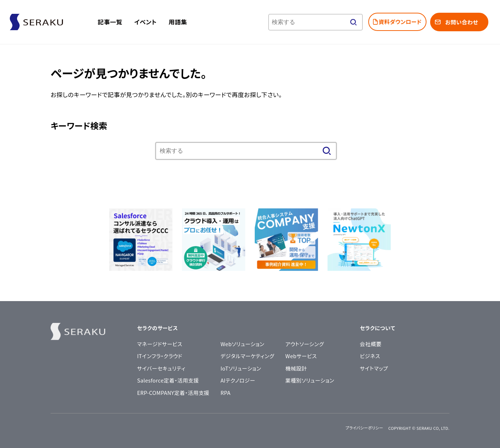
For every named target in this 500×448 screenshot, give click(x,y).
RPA (225, 393)
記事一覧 (110, 22)
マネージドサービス (160, 344)
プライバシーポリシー (364, 428)
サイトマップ (374, 368)
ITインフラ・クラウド (160, 356)
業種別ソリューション (310, 380)
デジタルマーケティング (247, 356)
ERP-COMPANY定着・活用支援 (173, 393)
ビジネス (370, 356)
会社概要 (371, 344)
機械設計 (296, 368)
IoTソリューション (241, 368)
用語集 (178, 22)
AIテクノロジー (238, 380)
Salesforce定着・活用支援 (168, 380)
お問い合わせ (461, 22)
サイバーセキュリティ (161, 368)
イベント (145, 22)
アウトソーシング (305, 344)
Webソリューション (243, 344)
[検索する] (353, 22)
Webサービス (301, 356)
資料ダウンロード (400, 22)
